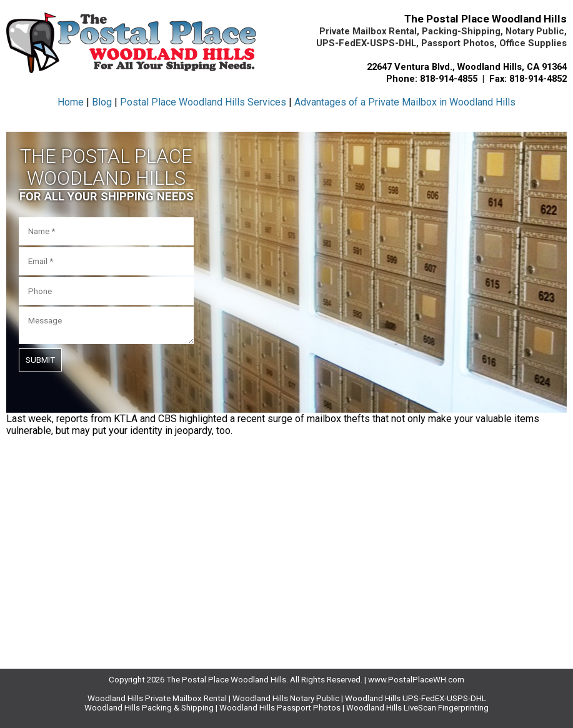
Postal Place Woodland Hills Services (203, 102)
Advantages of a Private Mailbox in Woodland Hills (405, 102)
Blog (102, 102)
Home (71, 102)
